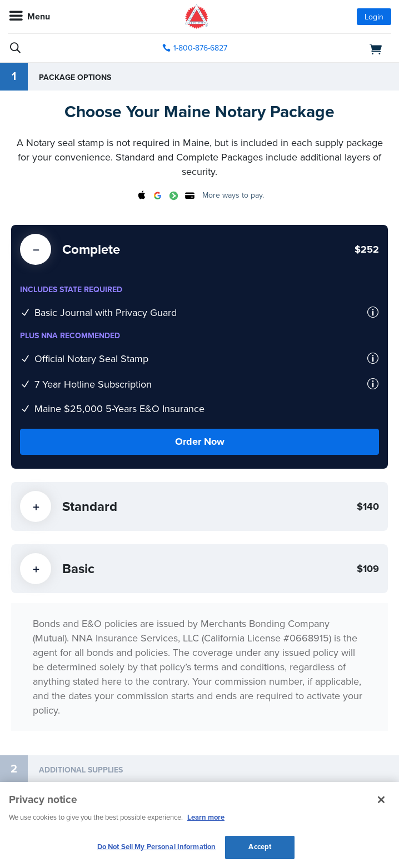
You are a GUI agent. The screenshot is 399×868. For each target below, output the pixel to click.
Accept (260, 847)
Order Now (200, 441)
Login (374, 17)
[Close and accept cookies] (381, 800)
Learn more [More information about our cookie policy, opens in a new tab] (206, 817)
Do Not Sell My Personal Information (157, 847)
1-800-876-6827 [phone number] (200, 48)
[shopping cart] (330, 48)
